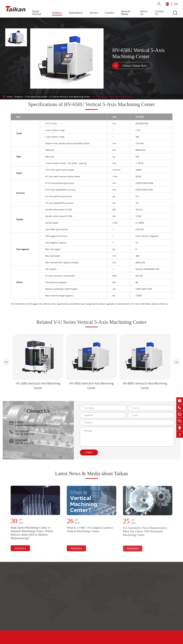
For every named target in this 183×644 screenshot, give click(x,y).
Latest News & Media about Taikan (91, 475)
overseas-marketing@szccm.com (31, 425)
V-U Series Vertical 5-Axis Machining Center (70, 97)
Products (57, 13)
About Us (144, 13)
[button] (6, 362)
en (176, 4)
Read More (20, 550)
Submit (89, 452)
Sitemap (156, 637)
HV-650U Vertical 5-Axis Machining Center (112, 97)
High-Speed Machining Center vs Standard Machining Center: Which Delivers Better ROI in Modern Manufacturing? (32, 535)
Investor (110, 13)
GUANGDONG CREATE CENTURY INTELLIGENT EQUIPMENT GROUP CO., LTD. (55, 637)
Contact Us (159, 13)
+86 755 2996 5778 (25, 434)
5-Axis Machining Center (36, 97)
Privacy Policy (168, 637)
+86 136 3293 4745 (25, 443)
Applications (76, 13)
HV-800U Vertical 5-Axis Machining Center (145, 386)
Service (94, 13)
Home (10, 97)
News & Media (126, 13)
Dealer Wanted (37, 13)
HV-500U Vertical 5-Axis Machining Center (91, 386)
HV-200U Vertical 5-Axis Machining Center (38, 386)
